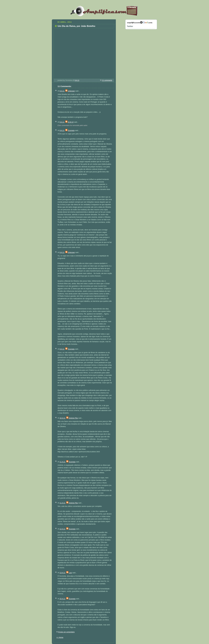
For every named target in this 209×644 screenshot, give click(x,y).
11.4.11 (62, 462)
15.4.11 (62, 599)
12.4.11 (62, 529)
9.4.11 (77, 80)
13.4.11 (62, 573)
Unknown (71, 91)
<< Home (60, 637)
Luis (70, 573)
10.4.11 (62, 418)
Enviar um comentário (66, 632)
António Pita (73, 418)
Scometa (71, 131)
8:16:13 (71, 122)
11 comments (107, 80)
